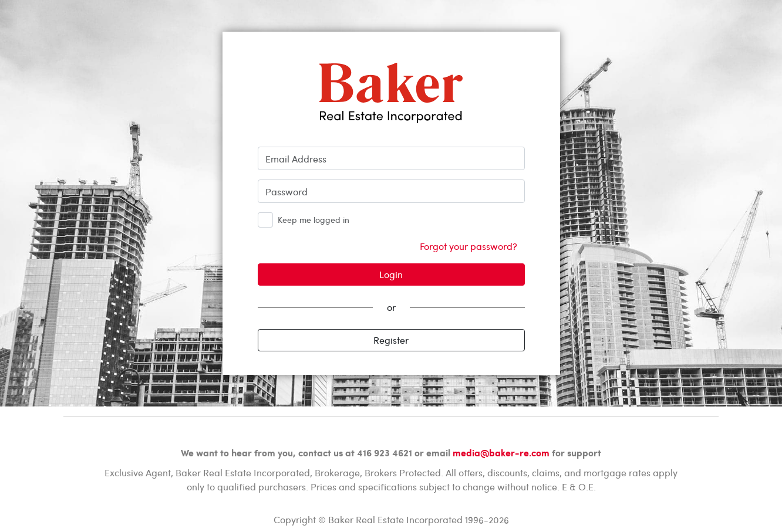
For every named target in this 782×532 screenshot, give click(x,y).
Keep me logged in (314, 220)
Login (391, 274)
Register (391, 340)
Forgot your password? (468, 246)
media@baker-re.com (501, 453)
